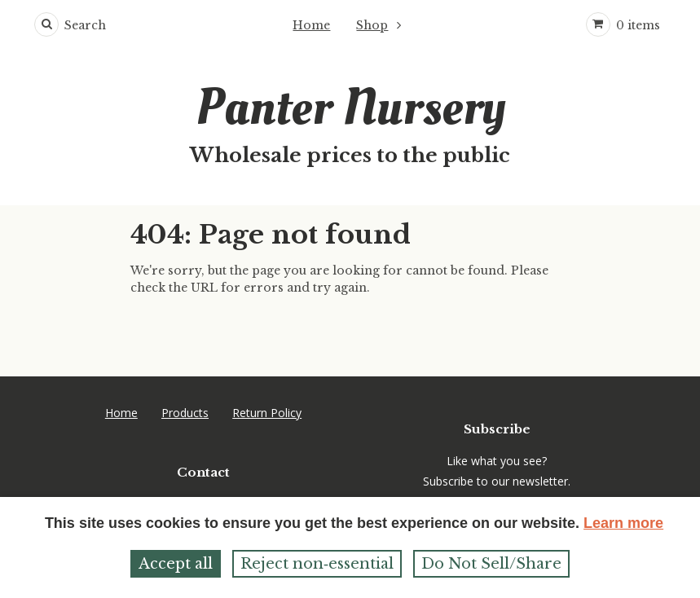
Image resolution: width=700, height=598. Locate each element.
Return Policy (267, 413)
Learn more (623, 523)
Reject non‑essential (317, 564)
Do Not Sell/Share (491, 564)
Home (311, 25)
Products (185, 413)
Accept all (176, 564)
